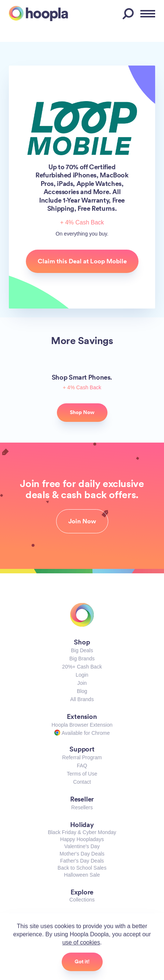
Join (82, 683)
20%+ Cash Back (82, 667)
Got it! (82, 961)
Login (82, 675)
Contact (82, 782)
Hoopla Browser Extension (82, 725)
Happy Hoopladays (82, 839)
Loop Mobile (82, 128)
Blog (82, 691)
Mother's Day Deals (82, 854)
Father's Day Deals (82, 861)
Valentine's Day (82, 846)
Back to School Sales (82, 868)
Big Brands (82, 659)
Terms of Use (82, 774)
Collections (82, 900)
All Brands (82, 699)
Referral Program (82, 757)
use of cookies (81, 942)
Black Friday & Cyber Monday (82, 832)
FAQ (82, 766)
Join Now (82, 521)
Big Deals (82, 650)
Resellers (82, 807)
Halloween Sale (82, 875)
